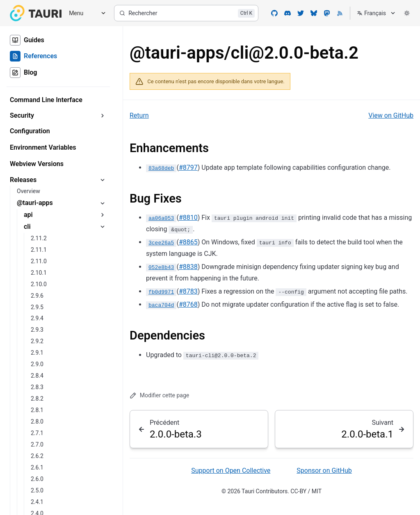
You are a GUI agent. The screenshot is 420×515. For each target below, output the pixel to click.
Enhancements (169, 148)
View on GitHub (391, 115)
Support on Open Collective (231, 471)
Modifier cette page (159, 395)
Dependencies (167, 335)
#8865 (188, 242)
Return (139, 115)
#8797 (188, 167)
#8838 (188, 267)
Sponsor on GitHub (324, 471)
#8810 (188, 218)
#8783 (188, 291)
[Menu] (84, 13)
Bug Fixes (156, 198)
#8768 (188, 304)
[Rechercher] (186, 13)
